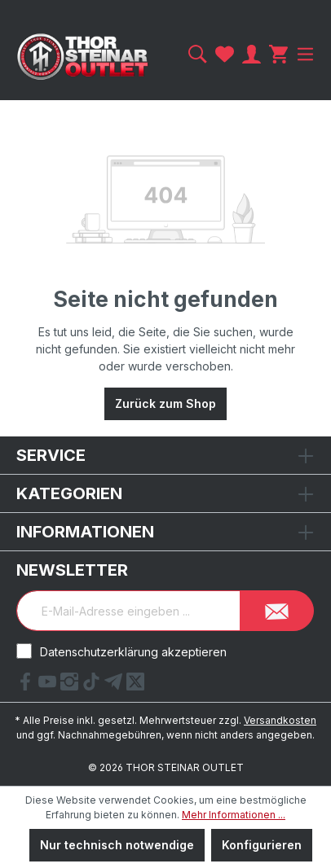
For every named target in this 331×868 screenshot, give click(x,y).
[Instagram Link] (71, 686)
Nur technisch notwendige (117, 845)
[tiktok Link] (93, 686)
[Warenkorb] (278, 54)
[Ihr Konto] (252, 54)
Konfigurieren (262, 845)
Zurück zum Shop (165, 403)
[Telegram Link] (115, 686)
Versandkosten (280, 720)
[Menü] (303, 54)
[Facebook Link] (27, 686)
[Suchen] (198, 54)
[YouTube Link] (49, 686)
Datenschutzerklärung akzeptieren (133, 652)
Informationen (85, 532)
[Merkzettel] (225, 54)
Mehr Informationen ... (234, 815)
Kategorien (69, 493)
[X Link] (135, 686)
